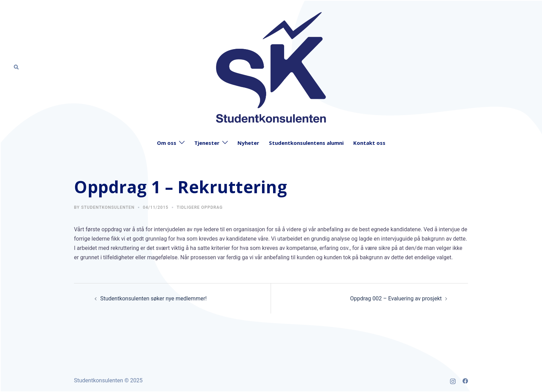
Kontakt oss (369, 143)
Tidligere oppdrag (200, 207)
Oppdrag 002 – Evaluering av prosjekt (396, 298)
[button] (17, 67)
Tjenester (207, 143)
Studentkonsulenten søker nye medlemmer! (153, 298)
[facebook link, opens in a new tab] (465, 380)
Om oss (167, 143)
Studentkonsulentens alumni (306, 143)
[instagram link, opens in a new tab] (453, 380)
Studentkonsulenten (108, 207)
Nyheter (248, 143)
